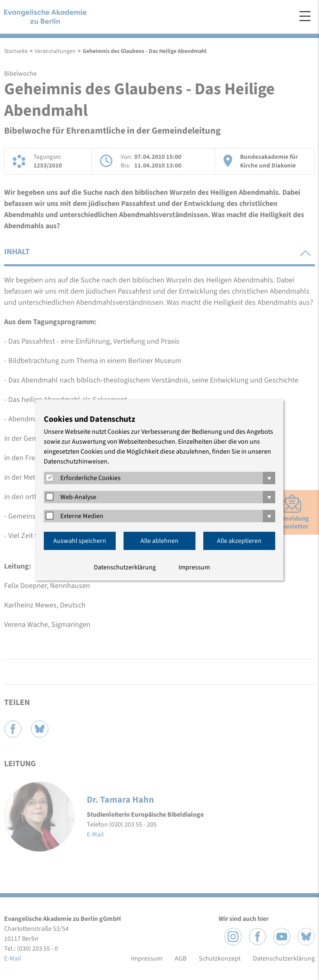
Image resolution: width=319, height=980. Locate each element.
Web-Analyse (78, 497)
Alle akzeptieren (239, 541)
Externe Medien (82, 516)
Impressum (194, 567)
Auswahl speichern (80, 541)
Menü (305, 16)
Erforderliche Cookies (90, 478)
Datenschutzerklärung (125, 567)
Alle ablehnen (159, 541)
